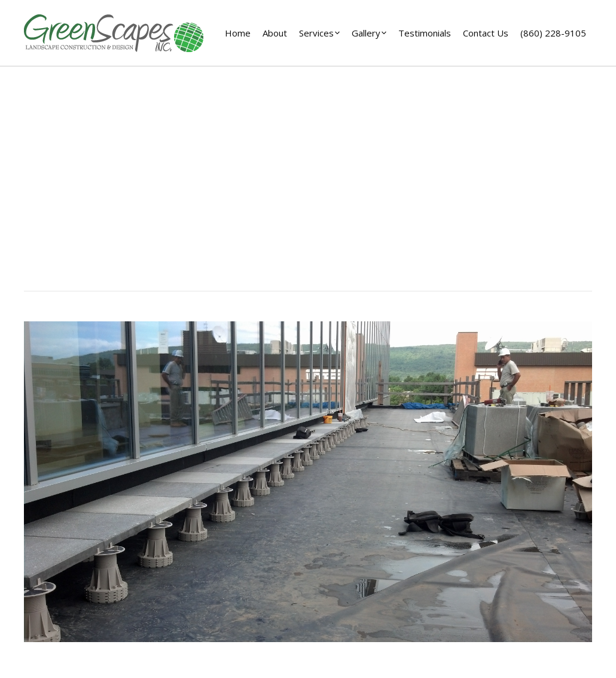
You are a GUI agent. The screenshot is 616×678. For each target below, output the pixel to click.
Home (255, 202)
